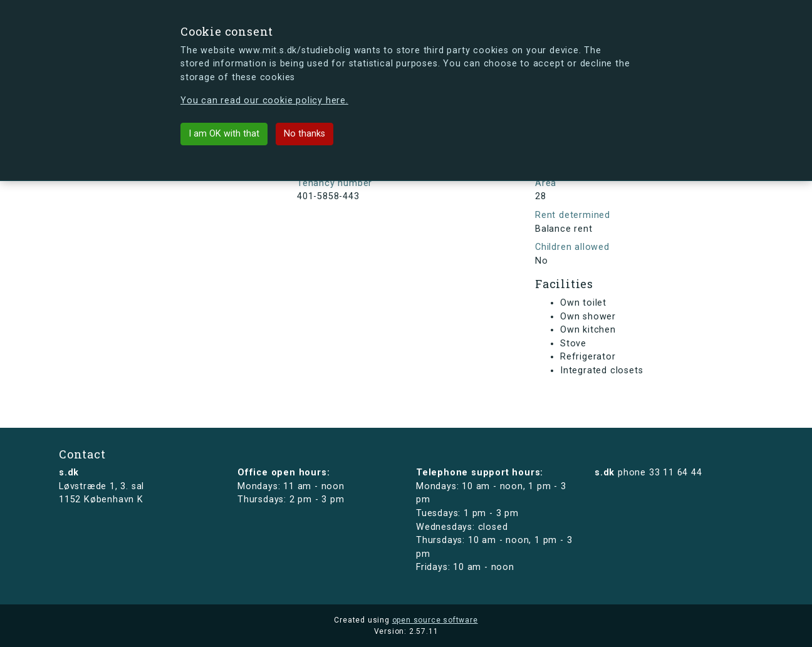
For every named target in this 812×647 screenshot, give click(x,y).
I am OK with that (224, 134)
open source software (435, 620)
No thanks (304, 134)
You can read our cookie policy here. (264, 101)
